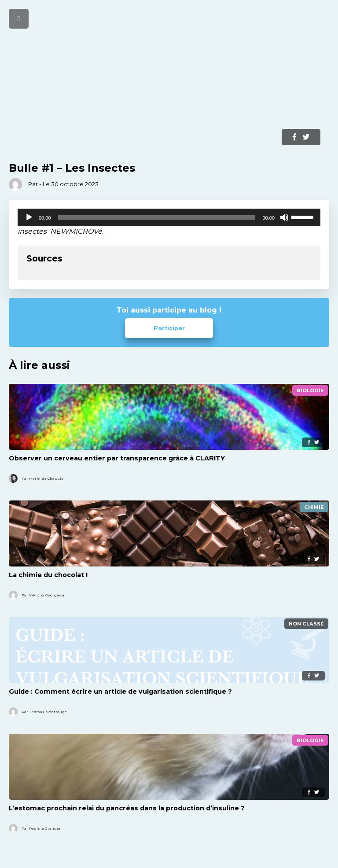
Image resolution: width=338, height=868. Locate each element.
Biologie (310, 390)
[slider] (157, 217)
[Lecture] (29, 217)
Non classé (306, 624)
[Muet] (284, 217)
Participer (169, 328)
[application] (169, 217)
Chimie (314, 507)
